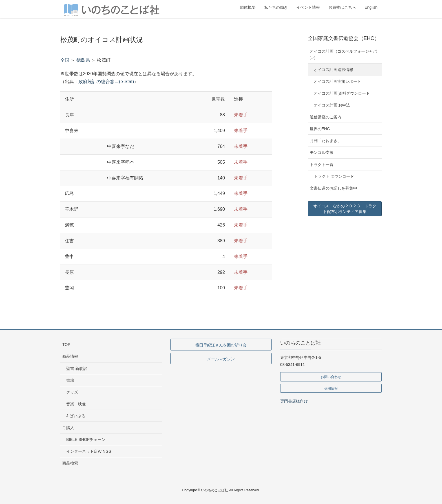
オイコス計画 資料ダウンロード (342, 93)
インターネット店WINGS (89, 451)
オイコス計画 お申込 (332, 105)
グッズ (72, 392)
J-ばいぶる (76, 416)
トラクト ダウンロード (334, 176)
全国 (65, 60)
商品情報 (70, 356)
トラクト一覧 (322, 165)
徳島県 (83, 60)
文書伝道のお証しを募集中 (333, 188)
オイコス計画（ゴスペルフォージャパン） (343, 55)
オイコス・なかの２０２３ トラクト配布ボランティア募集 (345, 209)
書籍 (70, 380)
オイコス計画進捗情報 (333, 70)
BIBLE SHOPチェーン (86, 439)
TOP (66, 345)
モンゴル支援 (322, 152)
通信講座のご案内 (326, 117)
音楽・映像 (76, 404)
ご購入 (68, 428)
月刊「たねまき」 (326, 141)
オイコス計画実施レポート (337, 81)
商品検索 (70, 463)
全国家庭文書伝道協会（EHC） (344, 38)
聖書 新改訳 (77, 368)
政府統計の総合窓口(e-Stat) (106, 82)
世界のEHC (320, 129)
